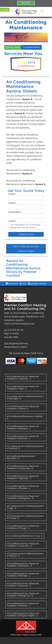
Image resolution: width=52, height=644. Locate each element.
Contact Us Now (26, 234)
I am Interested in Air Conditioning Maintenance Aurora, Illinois (26, 226)
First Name (12, 194)
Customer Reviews (32, 47)
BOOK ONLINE (26, 3)
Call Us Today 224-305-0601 (26, 246)
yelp (23, 284)
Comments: (12, 221)
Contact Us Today (26, 251)
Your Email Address (15, 212)
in (23, 378)
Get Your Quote (13, 47)
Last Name (12, 203)
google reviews (37, 284)
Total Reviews (26, 66)
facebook (12, 284)
